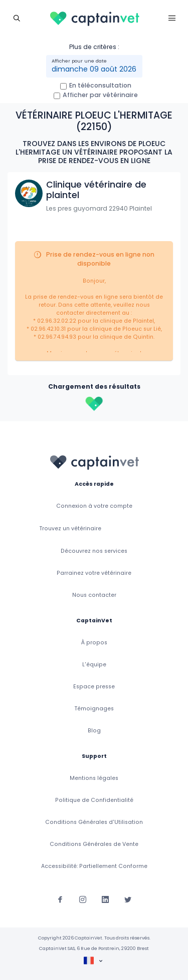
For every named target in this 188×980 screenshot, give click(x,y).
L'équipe (94, 665)
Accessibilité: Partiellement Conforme (94, 866)
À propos (94, 643)
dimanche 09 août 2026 (94, 69)
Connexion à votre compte (94, 506)
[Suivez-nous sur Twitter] (128, 899)
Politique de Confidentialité (94, 800)
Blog (94, 731)
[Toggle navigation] (16, 18)
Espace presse (94, 687)
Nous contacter (94, 595)
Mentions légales (94, 778)
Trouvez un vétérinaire (70, 529)
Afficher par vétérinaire (100, 95)
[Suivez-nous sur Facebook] (60, 899)
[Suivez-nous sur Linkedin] (105, 899)
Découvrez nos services (94, 551)
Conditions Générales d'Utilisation (94, 822)
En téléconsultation (100, 85)
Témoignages (94, 709)
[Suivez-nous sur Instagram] (83, 899)
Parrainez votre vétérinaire (94, 573)
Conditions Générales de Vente (94, 844)
